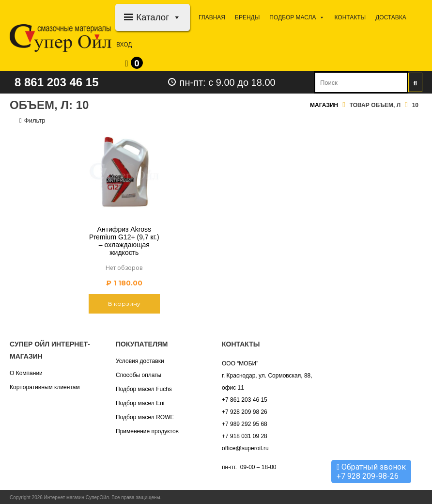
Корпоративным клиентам (45, 387)
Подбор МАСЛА (297, 17)
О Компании (26, 373)
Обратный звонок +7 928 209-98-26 (371, 472)
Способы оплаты (139, 375)
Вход (124, 45)
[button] (175, 17)
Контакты (350, 17)
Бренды (247, 17)
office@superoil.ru (245, 448)
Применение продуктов (147, 431)
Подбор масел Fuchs (144, 389)
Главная (212, 17)
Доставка (391, 17)
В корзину (124, 304)
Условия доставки (140, 361)
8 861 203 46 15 (57, 82)
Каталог (159, 17)
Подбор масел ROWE (145, 417)
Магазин (324, 105)
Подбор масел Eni (140, 403)
